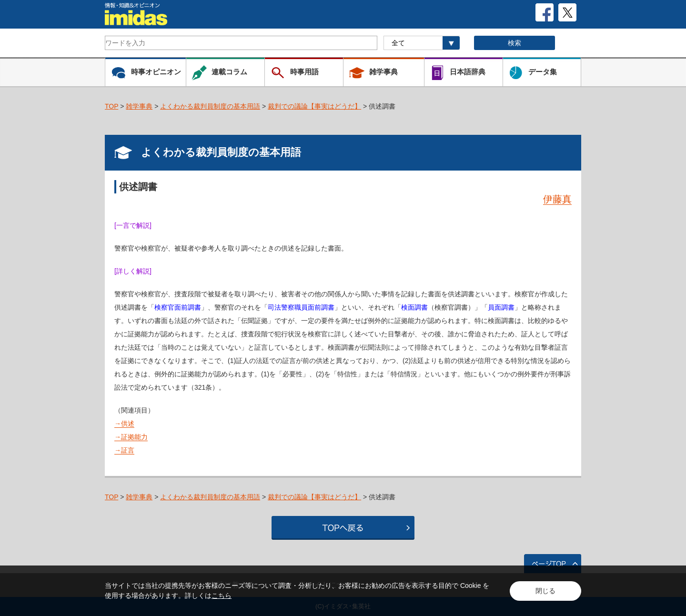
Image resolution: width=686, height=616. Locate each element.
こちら (222, 596)
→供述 (124, 424)
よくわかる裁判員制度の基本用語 (210, 106)
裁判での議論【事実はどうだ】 (314, 106)
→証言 (124, 450)
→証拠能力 (131, 437)
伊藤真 (557, 199)
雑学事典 (139, 106)
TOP (111, 106)
